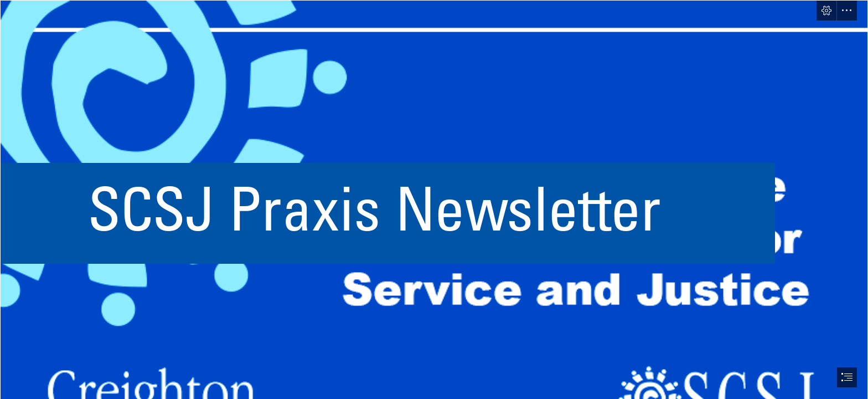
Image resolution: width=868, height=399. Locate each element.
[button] (826, 11)
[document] (434, 199)
